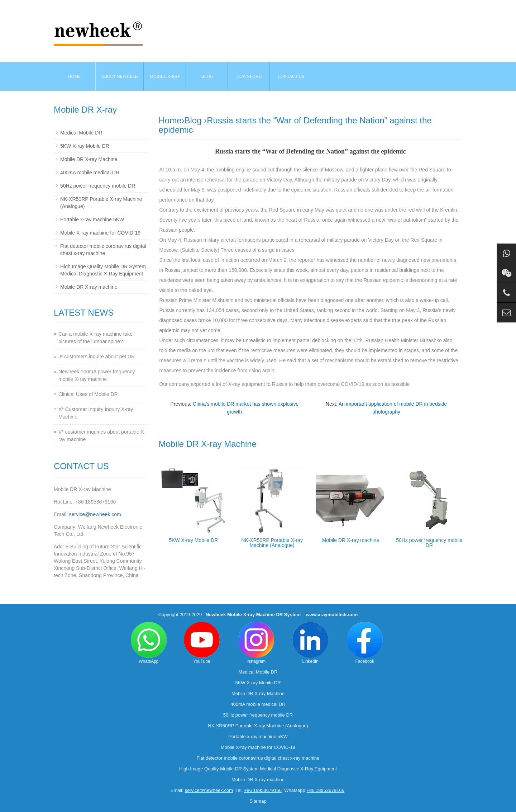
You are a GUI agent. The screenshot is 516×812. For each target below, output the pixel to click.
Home (74, 76)
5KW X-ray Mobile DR (193, 540)
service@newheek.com (95, 514)
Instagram (256, 643)
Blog (193, 120)
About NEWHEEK (120, 76)
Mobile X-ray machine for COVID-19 (100, 233)
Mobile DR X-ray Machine (89, 159)
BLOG (207, 76)
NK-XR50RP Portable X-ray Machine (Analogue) (272, 543)
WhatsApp (149, 643)
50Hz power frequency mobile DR (429, 543)
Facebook (365, 643)
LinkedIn (310, 643)
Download (249, 76)
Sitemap (258, 801)
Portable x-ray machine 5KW (92, 219)
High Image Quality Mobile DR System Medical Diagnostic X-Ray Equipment (258, 769)
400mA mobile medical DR (90, 173)
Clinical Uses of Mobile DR (88, 394)
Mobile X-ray (165, 76)
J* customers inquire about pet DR (97, 357)
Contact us (291, 76)
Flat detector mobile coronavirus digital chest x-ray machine (258, 758)
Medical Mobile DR (81, 133)
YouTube (202, 643)
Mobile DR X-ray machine (351, 540)
